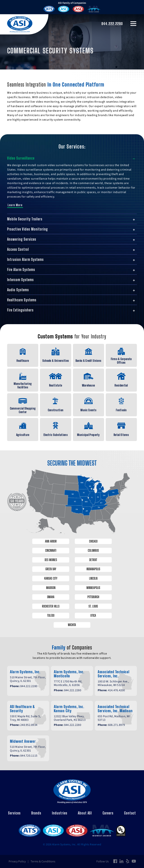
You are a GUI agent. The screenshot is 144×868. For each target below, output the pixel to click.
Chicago (94, 541)
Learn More (15, 205)
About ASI (85, 813)
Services (14, 813)
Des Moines (50, 560)
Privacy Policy (17, 861)
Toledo (51, 616)
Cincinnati (51, 550)
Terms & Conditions (43, 861)
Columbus (94, 550)
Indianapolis (94, 569)
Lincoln (94, 578)
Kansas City (50, 578)
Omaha (51, 597)
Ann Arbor (50, 541)
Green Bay (50, 569)
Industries (60, 813)
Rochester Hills (51, 606)
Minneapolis (94, 588)
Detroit (94, 560)
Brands (36, 813)
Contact (130, 813)
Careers (108, 813)
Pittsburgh (94, 597)
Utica (94, 616)
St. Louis (94, 606)
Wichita (72, 625)
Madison (50, 588)
